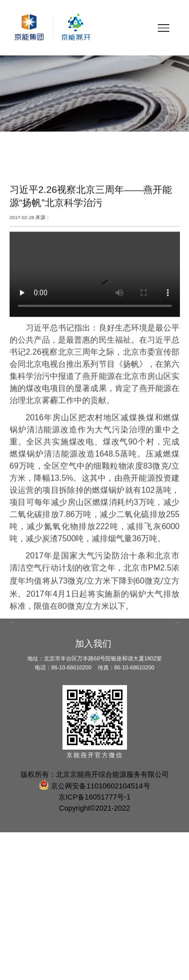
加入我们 (93, 644)
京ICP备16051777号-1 (94, 797)
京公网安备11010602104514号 (94, 786)
